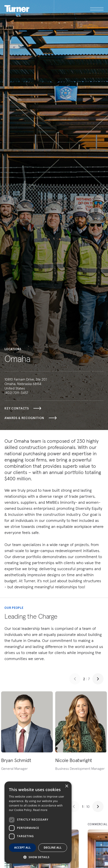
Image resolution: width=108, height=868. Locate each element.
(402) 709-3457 (16, 393)
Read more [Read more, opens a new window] (40, 810)
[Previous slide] (75, 679)
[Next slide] (98, 679)
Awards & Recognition (31, 418)
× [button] (67, 786)
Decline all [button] (53, 848)
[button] (38, 857)
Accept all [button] (23, 848)
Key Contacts (23, 408)
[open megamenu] (79, 9)
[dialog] (38, 822)
